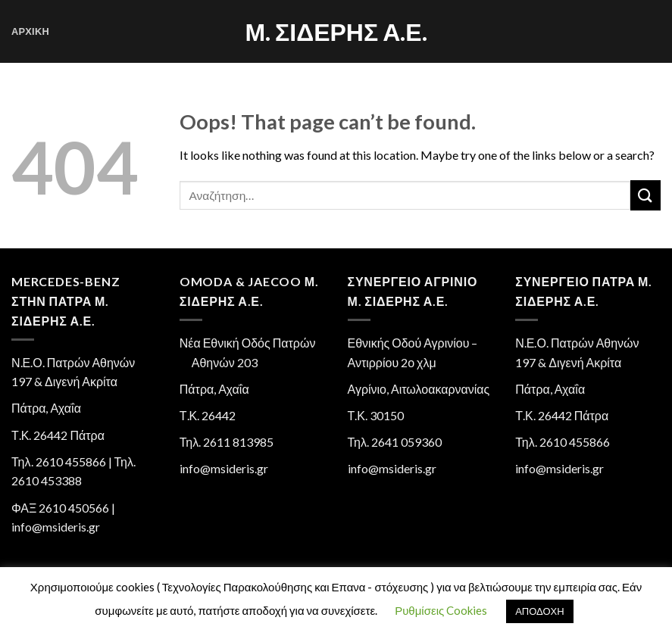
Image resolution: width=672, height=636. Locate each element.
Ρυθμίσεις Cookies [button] (441, 610)
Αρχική (30, 31)
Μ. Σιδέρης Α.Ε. (336, 32)
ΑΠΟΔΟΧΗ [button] (539, 611)
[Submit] (645, 195)
